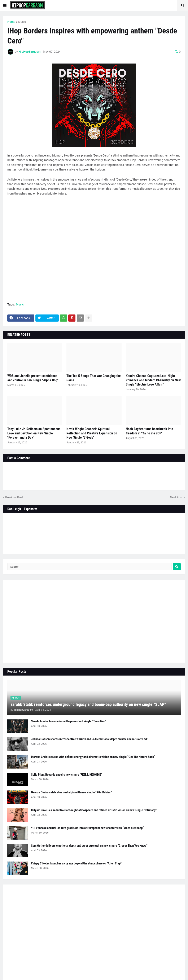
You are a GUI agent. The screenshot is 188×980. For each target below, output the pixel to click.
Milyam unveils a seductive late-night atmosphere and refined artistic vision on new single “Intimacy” (94, 810)
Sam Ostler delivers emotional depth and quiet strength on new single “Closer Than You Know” (89, 846)
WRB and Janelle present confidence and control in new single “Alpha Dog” (33, 378)
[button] (5, 5)
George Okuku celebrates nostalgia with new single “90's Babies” (71, 792)
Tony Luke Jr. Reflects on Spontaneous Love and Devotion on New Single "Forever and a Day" (34, 433)
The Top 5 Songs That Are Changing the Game (94, 378)
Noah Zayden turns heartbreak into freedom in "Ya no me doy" (149, 431)
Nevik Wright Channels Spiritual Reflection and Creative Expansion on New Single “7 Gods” (92, 433)
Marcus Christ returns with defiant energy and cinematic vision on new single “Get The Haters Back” (93, 757)
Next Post (176, 497)
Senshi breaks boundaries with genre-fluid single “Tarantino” (69, 721)
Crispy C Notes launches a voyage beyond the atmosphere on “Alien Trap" (76, 863)
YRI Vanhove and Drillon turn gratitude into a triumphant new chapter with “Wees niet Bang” (88, 828)
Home (11, 22)
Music (22, 22)
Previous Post (14, 497)
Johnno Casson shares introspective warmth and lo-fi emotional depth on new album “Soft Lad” (89, 739)
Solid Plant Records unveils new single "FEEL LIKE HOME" (66, 775)
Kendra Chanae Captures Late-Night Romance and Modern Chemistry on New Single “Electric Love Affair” (153, 380)
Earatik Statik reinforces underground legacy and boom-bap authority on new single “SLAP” (88, 704)
